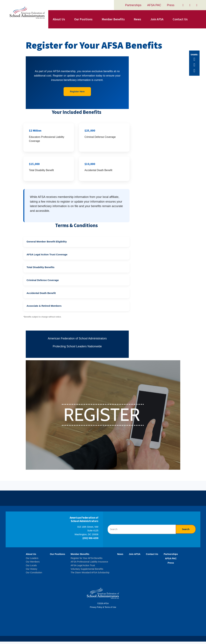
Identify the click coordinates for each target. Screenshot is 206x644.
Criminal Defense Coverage (43, 283)
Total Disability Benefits (40, 270)
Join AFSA (157, 19)
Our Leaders (32, 561)
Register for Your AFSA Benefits (87, 561)
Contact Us (180, 19)
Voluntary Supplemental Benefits (87, 572)
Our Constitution (34, 575)
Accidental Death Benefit (41, 295)
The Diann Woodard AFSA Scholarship (90, 575)
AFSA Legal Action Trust (83, 568)
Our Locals (31, 568)
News (137, 19)
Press (171, 5)
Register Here (77, 92)
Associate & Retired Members (44, 308)
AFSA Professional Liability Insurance (89, 564)
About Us (59, 19)
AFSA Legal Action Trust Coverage (47, 257)
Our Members (33, 564)
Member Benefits (113, 19)
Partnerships (133, 5)
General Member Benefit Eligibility (47, 244)
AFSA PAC (154, 5)
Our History (31, 572)
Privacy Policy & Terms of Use (103, 610)
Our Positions (83, 19)
